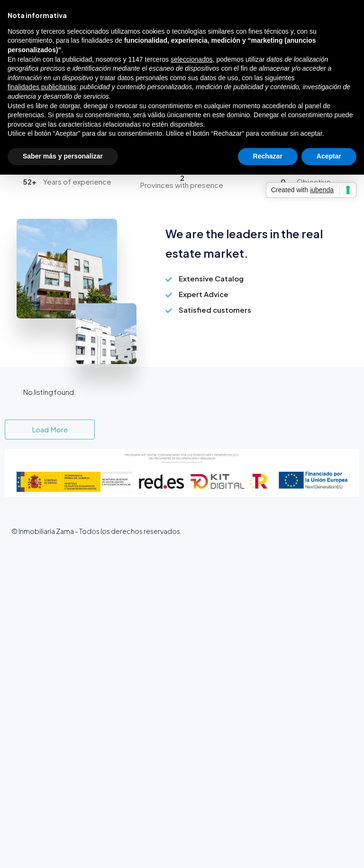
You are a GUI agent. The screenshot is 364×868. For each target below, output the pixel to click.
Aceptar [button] (329, 156)
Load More (50, 429)
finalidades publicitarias (42, 87)
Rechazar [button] (268, 156)
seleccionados (192, 59)
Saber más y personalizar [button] (63, 156)
